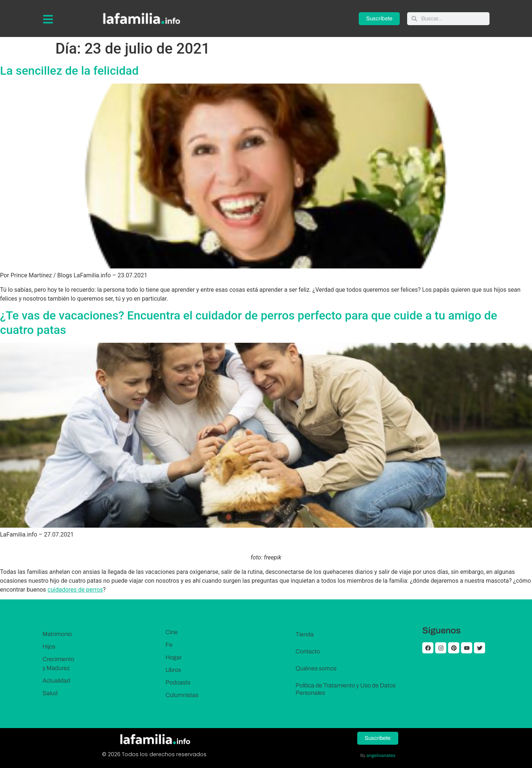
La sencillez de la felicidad (69, 71)
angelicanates (381, 755)
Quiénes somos (316, 668)
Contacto (308, 651)
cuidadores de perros (75, 590)
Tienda (305, 634)
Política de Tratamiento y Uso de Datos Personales (346, 689)
